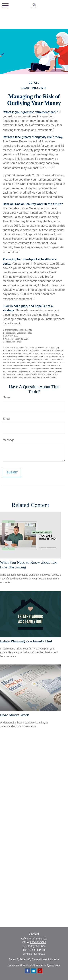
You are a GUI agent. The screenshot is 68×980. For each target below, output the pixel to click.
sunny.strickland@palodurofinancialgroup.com (34, 965)
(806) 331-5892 (38, 939)
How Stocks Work (15, 715)
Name (7, 397)
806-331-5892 (38, 942)
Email (6, 419)
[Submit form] (12, 473)
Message (9, 440)
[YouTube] (40, 971)
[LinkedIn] (34, 971)
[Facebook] (27, 971)
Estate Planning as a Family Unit (26, 641)
